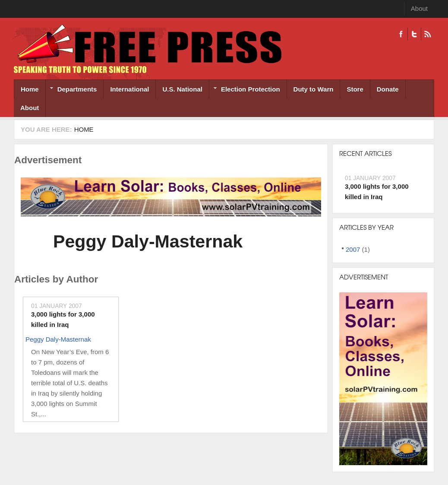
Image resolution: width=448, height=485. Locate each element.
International (129, 89)
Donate (388, 89)
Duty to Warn (314, 89)
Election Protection (245, 90)
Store (355, 89)
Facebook (401, 34)
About (419, 8)
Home (30, 89)
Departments (71, 90)
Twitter (414, 34)
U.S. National (182, 89)
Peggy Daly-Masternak (148, 241)
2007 (353, 249)
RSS (427, 34)
